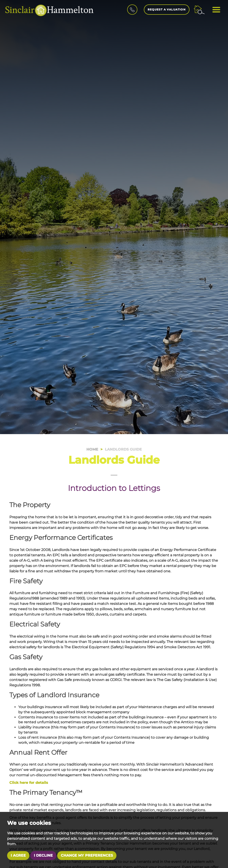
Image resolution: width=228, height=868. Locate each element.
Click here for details (29, 783)
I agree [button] (18, 855)
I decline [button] (43, 855)
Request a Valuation (167, 9)
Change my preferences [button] (87, 855)
